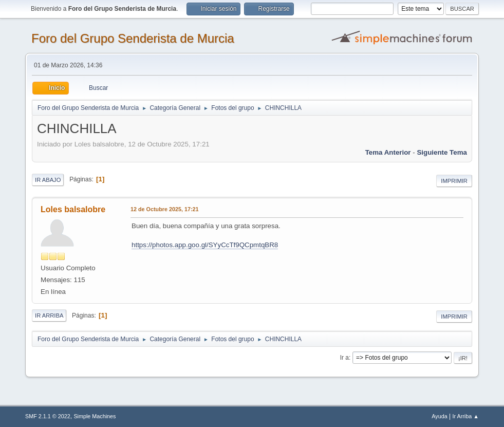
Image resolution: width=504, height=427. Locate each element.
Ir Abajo (48, 180)
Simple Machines (95, 416)
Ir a (344, 358)
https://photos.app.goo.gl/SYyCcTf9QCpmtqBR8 (205, 245)
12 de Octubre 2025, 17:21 (164, 209)
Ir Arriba (49, 315)
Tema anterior (388, 152)
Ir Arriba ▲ (466, 416)
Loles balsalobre (73, 209)
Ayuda (439, 416)
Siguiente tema (442, 152)
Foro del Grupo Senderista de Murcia (133, 38)
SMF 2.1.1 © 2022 (48, 416)
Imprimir (454, 181)
